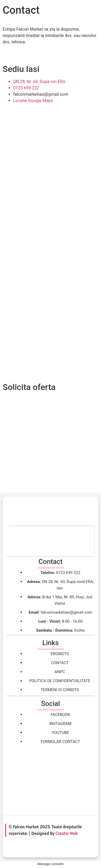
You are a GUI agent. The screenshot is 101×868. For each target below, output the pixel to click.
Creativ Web (67, 833)
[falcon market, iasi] (50, 780)
